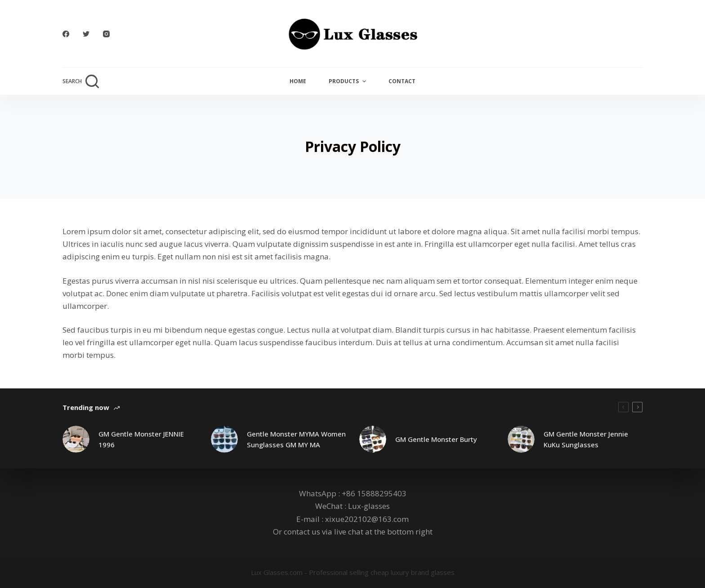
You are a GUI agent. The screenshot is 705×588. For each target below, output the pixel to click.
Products (348, 81)
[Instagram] (106, 34)
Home (298, 81)
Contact (402, 81)
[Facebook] (66, 34)
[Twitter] (86, 34)
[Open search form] (81, 81)
